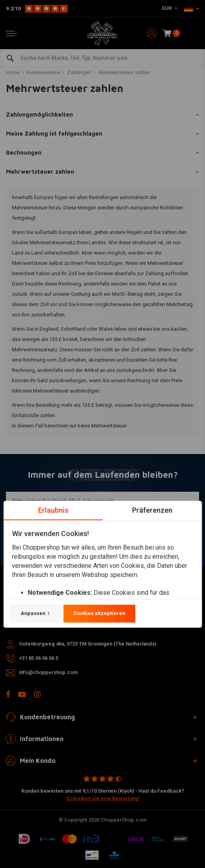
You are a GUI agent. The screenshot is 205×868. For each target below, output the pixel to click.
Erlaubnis (53, 510)
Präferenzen (152, 510)
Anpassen (35, 613)
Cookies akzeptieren (99, 613)
